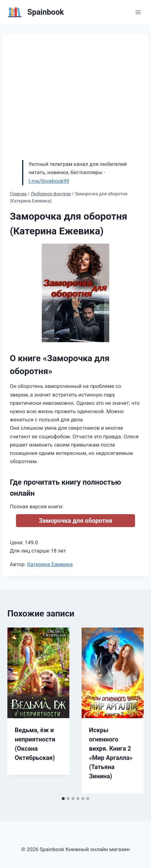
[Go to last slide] (18, 710)
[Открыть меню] (138, 12)
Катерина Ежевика (50, 564)
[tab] (63, 799)
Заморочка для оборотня (75, 521)
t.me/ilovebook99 (49, 181)
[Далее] (133, 710)
